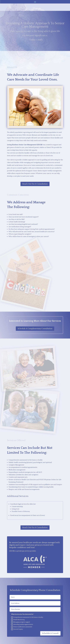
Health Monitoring (18, 620)
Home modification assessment (22, 627)
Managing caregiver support (21, 622)
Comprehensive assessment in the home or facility (27, 617)
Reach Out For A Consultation (35, 184)
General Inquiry (17, 629)
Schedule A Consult (50, 633)
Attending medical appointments (22, 624)
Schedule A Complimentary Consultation (35, 329)
